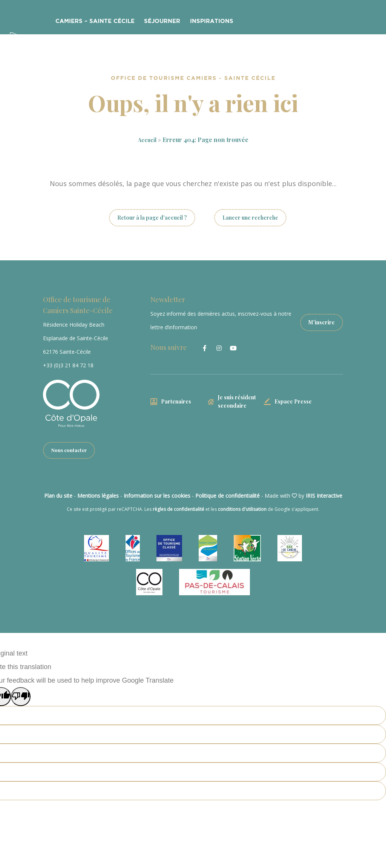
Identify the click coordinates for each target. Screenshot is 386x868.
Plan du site (58, 496)
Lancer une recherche (250, 218)
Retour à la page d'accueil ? (152, 218)
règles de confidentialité (178, 510)
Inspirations (205, 22)
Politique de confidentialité (227, 496)
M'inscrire (322, 320)
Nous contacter (71, 450)
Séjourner (160, 22)
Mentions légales (98, 496)
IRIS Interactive (324, 496)
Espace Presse (293, 401)
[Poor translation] (21, 697)
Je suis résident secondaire (237, 401)
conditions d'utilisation (242, 510)
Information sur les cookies (157, 496)
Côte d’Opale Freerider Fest (276, 22)
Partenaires (176, 401)
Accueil (147, 140)
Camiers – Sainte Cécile (99, 22)
